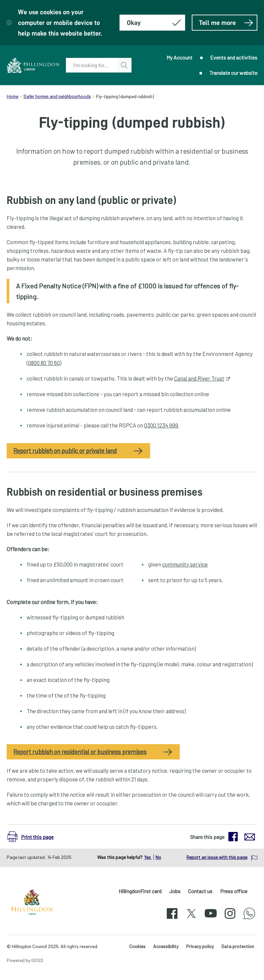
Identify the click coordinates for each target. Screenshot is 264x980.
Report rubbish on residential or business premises (80, 752)
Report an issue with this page (217, 857)
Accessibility (166, 946)
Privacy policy (200, 946)
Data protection (238, 946)
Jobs (175, 891)
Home (12, 96)
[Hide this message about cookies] (152, 23)
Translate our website (233, 73)
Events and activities (234, 57)
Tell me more (226, 23)
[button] (34, 837)
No (158, 857)
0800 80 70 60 (44, 363)
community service (185, 564)
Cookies (137, 946)
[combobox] (91, 65)
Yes (148, 857)
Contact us (200, 891)
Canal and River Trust (199, 378)
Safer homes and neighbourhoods (57, 96)
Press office (234, 891)
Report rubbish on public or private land (65, 451)
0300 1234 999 (161, 425)
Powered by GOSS (25, 960)
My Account (179, 57)
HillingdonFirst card (140, 891)
